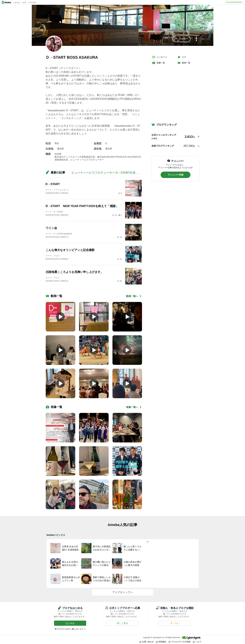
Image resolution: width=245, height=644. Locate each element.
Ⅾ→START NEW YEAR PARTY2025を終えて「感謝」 (82, 206)
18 (119, 237)
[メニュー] (196, 39)
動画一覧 (184, 63)
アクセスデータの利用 (180, 642)
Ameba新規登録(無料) (234, 2)
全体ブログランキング (163, 146)
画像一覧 (159, 63)
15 (114, 215)
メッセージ (160, 57)
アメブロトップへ (123, 592)
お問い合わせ (146, 642)
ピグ (182, 57)
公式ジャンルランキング (164, 135)
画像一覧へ (134, 407)
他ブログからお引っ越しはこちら (69, 629)
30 (119, 281)
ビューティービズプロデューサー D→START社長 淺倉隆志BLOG (114, 173)
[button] (181, 39)
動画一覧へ (134, 296)
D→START (53, 184)
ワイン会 (51, 228)
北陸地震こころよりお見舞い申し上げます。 (74, 272)
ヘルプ (197, 642)
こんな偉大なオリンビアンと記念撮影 (70, 250)
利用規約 (161, 642)
